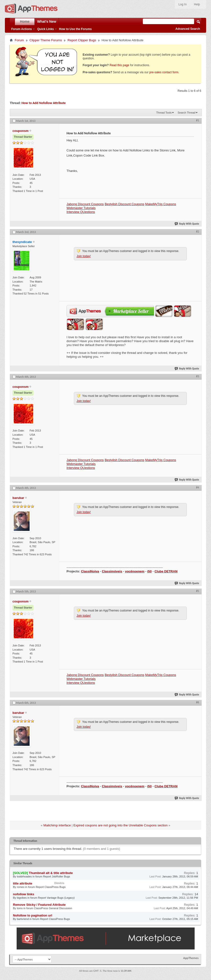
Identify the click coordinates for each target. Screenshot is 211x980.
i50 (149, 571)
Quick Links (45, 29)
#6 (198, 702)
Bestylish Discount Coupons (124, 204)
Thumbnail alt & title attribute (51, 873)
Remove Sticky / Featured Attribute (39, 905)
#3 (198, 376)
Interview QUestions (81, 212)
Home (25, 21)
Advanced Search (188, 29)
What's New (47, 21)
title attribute (23, 883)
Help (197, 4)
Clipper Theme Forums (46, 40)
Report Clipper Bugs (82, 40)
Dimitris (59, 883)
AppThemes (191, 958)
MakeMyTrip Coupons (161, 204)
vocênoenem (135, 571)
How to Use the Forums (75, 29)
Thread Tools (164, 113)
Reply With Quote (187, 224)
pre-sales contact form (164, 72)
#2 (198, 232)
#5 (198, 591)
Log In (183, 4)
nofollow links (24, 894)
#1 (198, 120)
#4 (198, 487)
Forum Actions (22, 29)
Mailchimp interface (57, 825)
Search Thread (186, 113)
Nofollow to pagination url (33, 915)
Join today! (84, 256)
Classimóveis (112, 571)
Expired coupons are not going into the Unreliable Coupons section (120, 825)
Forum (19, 40)
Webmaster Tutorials (81, 208)
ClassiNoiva (90, 571)
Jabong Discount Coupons (85, 204)
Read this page (119, 65)
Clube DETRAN (166, 571)
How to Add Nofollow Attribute (44, 103)
